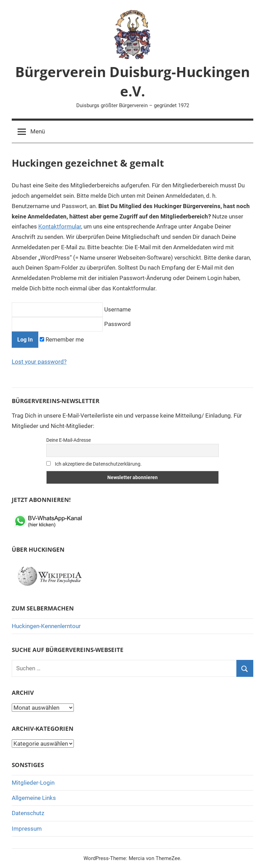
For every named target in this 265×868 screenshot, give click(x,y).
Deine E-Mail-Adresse (68, 440)
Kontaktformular (60, 226)
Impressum (27, 829)
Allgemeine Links (34, 798)
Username (71, 309)
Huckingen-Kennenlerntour (46, 626)
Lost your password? (39, 362)
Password (71, 324)
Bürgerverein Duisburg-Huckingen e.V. (132, 81)
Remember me (62, 339)
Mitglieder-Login (33, 783)
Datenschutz (28, 813)
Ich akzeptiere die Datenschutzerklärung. (94, 464)
